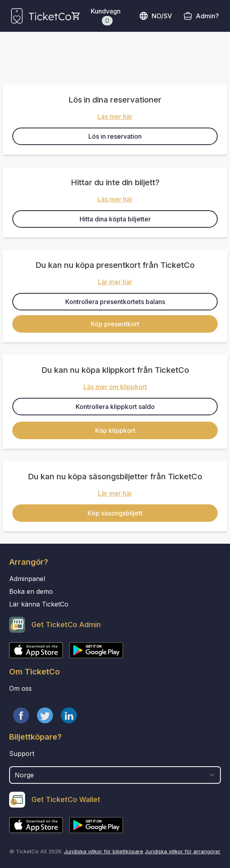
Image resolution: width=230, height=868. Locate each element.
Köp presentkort (115, 324)
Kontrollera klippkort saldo (115, 407)
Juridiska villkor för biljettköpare (104, 851)
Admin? (207, 16)
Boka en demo (31, 591)
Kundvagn (106, 16)
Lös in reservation (115, 136)
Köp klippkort (115, 430)
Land (17, 762)
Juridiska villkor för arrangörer (183, 851)
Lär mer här (115, 282)
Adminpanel (27, 579)
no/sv (155, 16)
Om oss (20, 688)
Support (22, 754)
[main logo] (41, 16)
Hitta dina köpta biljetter (115, 219)
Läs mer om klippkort (115, 387)
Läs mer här (115, 116)
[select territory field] (115, 775)
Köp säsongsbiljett (115, 513)
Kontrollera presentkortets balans (115, 302)
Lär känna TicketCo (39, 604)
